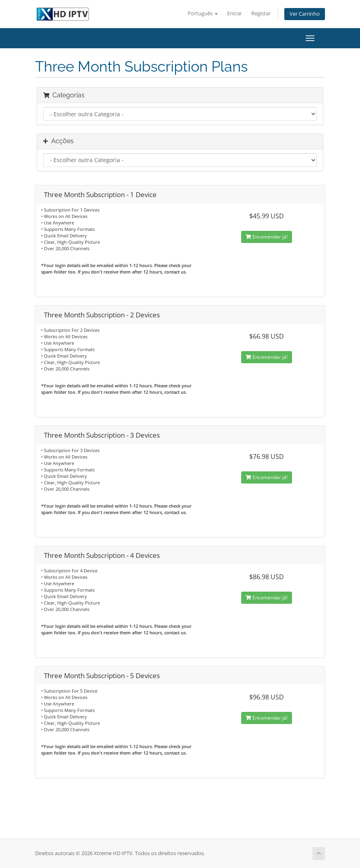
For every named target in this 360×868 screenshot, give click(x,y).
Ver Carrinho (305, 14)
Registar (261, 13)
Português (203, 13)
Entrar (235, 13)
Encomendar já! (267, 237)
